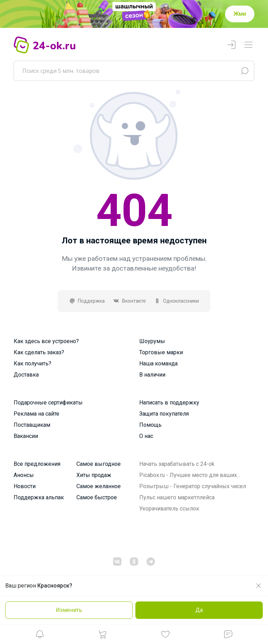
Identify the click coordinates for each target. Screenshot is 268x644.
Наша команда (158, 363)
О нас (146, 436)
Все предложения (37, 464)
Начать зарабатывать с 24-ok (177, 464)
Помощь (150, 425)
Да (199, 610)
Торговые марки (161, 352)
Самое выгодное (99, 464)
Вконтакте (129, 301)
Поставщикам (32, 425)
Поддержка (87, 301)
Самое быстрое (97, 497)
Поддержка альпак (39, 497)
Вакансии (26, 436)
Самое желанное (99, 486)
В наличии (152, 375)
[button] (40, 636)
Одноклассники (177, 301)
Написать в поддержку (169, 403)
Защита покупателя (164, 414)
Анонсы (24, 475)
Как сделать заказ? (39, 352)
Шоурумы (152, 341)
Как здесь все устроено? (46, 341)
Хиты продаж (94, 475)
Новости (25, 486)
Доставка (26, 375)
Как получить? (32, 363)
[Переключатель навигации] (248, 45)
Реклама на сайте (36, 414)
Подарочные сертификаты (48, 403)
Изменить (69, 610)
